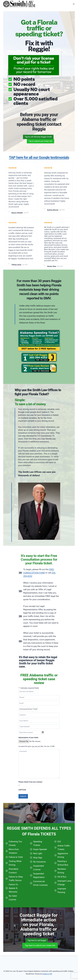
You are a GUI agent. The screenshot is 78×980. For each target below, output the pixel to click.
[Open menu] (74, 4)
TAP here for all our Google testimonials (39, 163)
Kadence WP (47, 974)
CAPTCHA (22, 796)
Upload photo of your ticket (28, 744)
